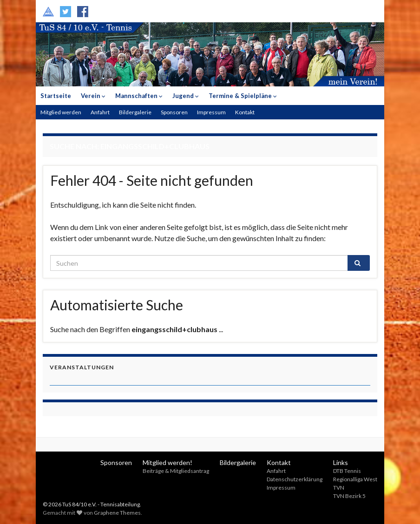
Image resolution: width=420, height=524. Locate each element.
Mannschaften (139, 96)
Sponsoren (174, 112)
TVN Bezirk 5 (349, 496)
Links (341, 462)
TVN (339, 488)
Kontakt (245, 112)
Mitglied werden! (167, 462)
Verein (93, 96)
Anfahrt (100, 112)
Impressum (211, 112)
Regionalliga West (355, 479)
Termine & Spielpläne (243, 96)
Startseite (56, 96)
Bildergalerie (135, 112)
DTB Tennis (347, 471)
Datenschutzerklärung (295, 479)
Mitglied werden (61, 112)
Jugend (186, 96)
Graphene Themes (117, 513)
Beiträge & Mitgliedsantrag (176, 471)
